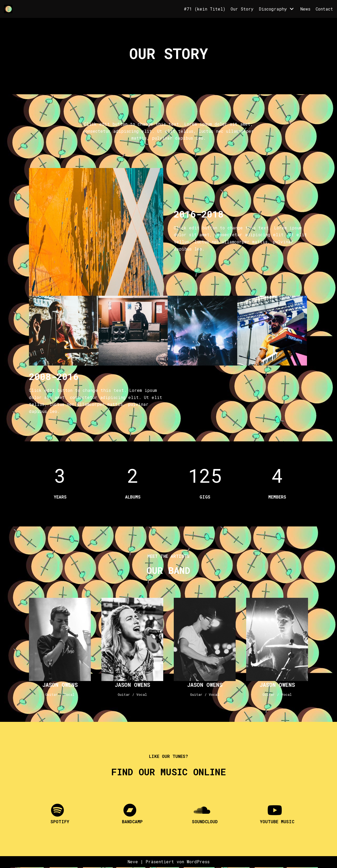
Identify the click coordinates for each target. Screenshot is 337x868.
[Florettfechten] (9, 9)
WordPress (198, 862)
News (305, 9)
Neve (132, 862)
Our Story (242, 9)
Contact (324, 9)
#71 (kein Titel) (204, 9)
